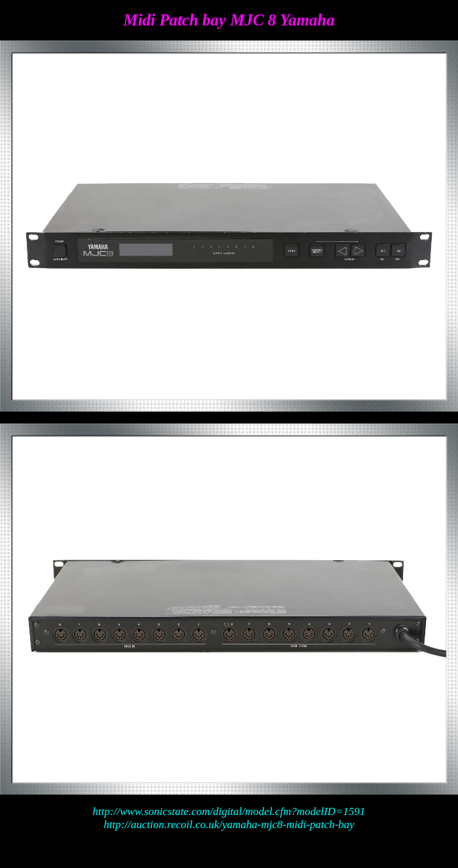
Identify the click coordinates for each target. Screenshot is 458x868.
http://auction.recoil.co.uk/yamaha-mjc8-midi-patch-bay (229, 825)
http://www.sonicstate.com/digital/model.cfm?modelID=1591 (229, 811)
